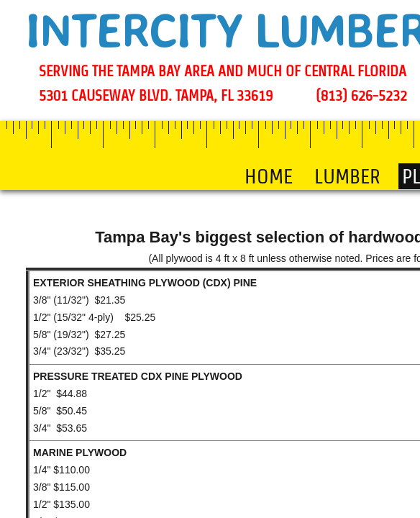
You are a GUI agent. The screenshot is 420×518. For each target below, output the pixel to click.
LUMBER (347, 176)
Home (269, 176)
